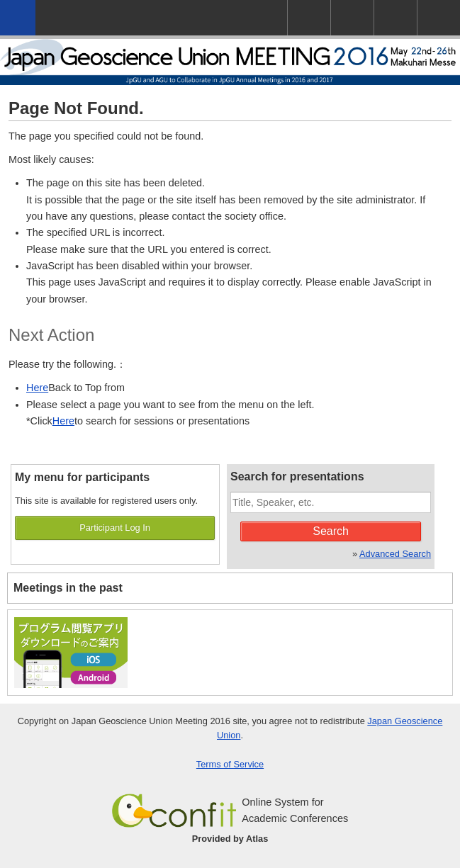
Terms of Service (230, 764)
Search (331, 531)
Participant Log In (115, 528)
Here (37, 388)
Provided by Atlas (230, 839)
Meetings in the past (68, 588)
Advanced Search (395, 554)
